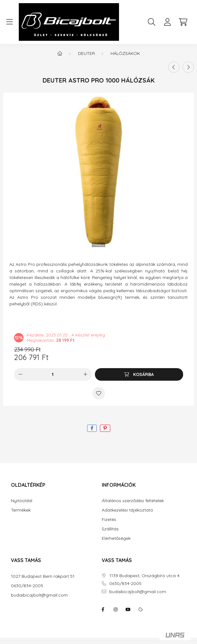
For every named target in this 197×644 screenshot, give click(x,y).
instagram (116, 609)
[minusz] (20, 374)
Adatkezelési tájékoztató (127, 510)
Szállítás (110, 529)
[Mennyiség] (53, 374)
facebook (103, 609)
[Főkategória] (60, 53)
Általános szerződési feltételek (133, 501)
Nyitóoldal (22, 501)
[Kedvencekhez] (99, 393)
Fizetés (109, 520)
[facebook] (92, 428)
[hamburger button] (9, 22)
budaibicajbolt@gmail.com (39, 595)
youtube (128, 609)
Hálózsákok (125, 53)
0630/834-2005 (27, 586)
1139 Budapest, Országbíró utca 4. (145, 576)
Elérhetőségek (116, 538)
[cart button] (183, 22)
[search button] (152, 22)
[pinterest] (105, 428)
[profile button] (167, 22)
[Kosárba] (139, 374)
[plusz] (86, 374)
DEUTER (86, 53)
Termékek (21, 510)
